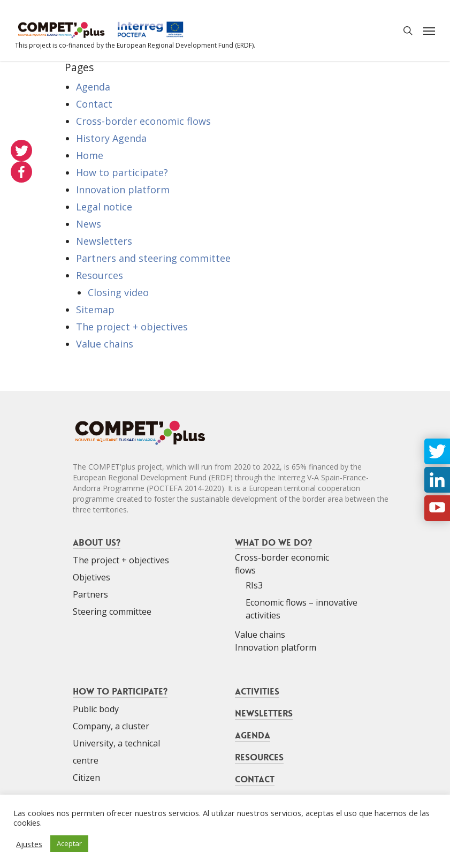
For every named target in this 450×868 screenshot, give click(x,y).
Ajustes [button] (29, 844)
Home (90, 155)
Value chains (105, 344)
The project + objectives (132, 327)
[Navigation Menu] (429, 31)
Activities (257, 691)
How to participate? (122, 172)
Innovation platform (123, 190)
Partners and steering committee (153, 258)
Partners (90, 594)
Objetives (91, 577)
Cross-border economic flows (143, 121)
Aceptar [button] (69, 843)
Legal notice (104, 207)
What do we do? (273, 542)
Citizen (86, 778)
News (89, 224)
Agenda (93, 87)
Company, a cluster (111, 726)
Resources (100, 275)
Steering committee (112, 612)
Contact (94, 104)
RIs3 (254, 585)
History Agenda (111, 138)
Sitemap (95, 310)
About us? (97, 542)
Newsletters (104, 241)
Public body (96, 709)
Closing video (118, 292)
